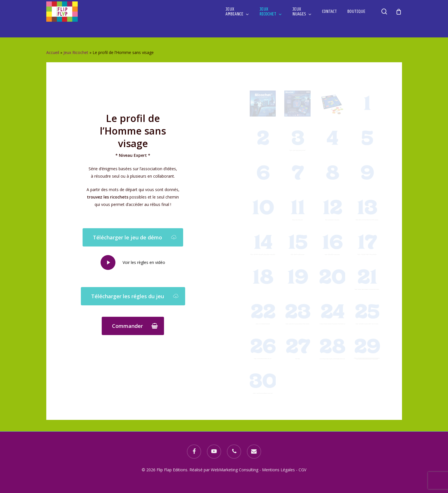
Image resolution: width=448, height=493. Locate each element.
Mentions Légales (278, 470)
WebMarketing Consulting (235, 470)
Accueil (53, 52)
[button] (133, 237)
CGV (302, 470)
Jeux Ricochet (76, 52)
